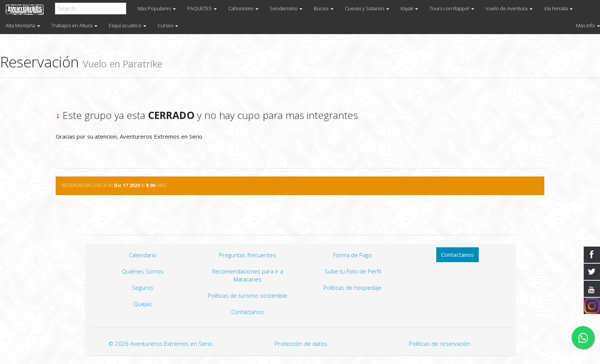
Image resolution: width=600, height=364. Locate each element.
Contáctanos (248, 312)
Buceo (324, 8)
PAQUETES (202, 8)
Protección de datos (301, 344)
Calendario (143, 255)
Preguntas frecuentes (248, 255)
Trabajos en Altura (74, 25)
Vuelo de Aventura (509, 8)
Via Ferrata (558, 8)
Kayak (409, 8)
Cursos (168, 25)
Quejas (143, 304)
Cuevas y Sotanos (367, 8)
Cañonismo (243, 8)
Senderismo (286, 8)
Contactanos (457, 255)
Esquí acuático (128, 25)
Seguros (143, 287)
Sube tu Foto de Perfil (353, 271)
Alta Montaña (23, 25)
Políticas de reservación (440, 344)
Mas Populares (157, 8)
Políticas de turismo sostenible (248, 295)
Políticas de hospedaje (352, 287)
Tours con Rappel (452, 8)
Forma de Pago (352, 255)
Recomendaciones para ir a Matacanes (248, 275)
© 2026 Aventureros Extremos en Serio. (161, 344)
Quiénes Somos (143, 271)
